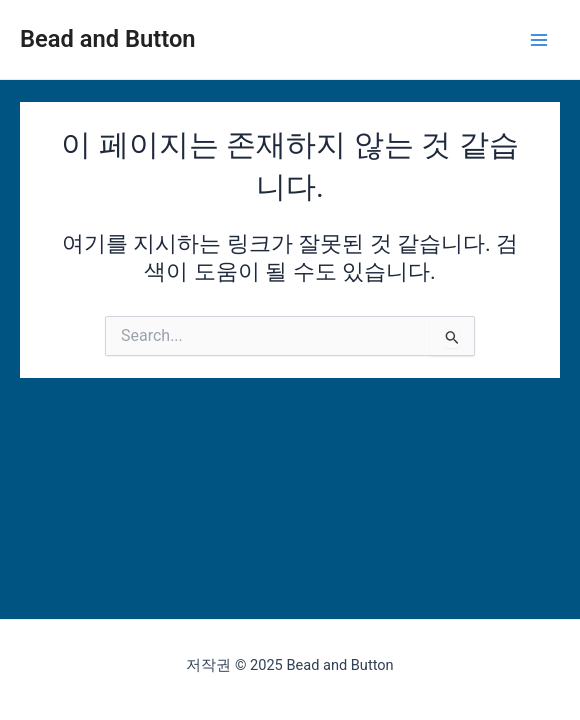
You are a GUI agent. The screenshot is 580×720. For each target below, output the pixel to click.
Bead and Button (108, 39)
